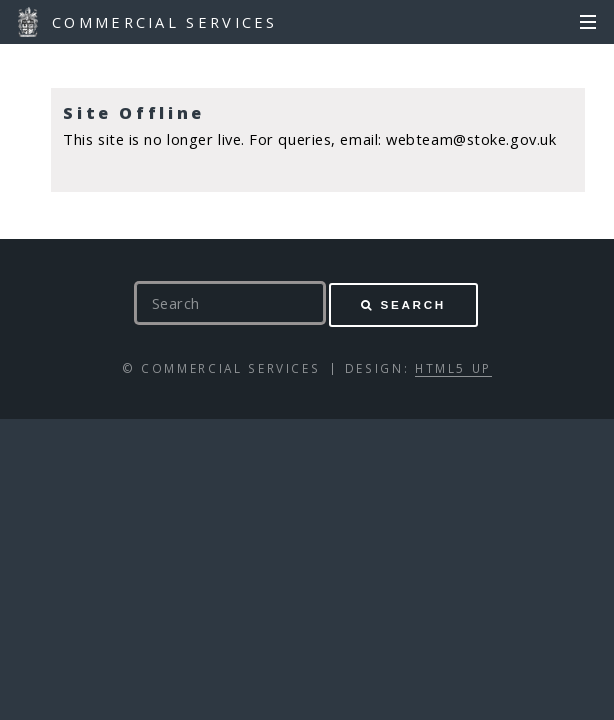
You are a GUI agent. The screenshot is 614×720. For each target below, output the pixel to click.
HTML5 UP (453, 368)
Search (413, 304)
